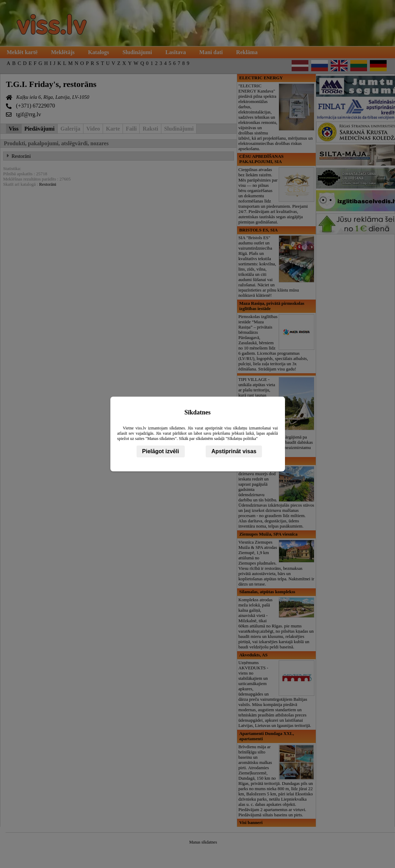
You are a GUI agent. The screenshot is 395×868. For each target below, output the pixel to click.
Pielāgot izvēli (161, 451)
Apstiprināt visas (234, 451)
